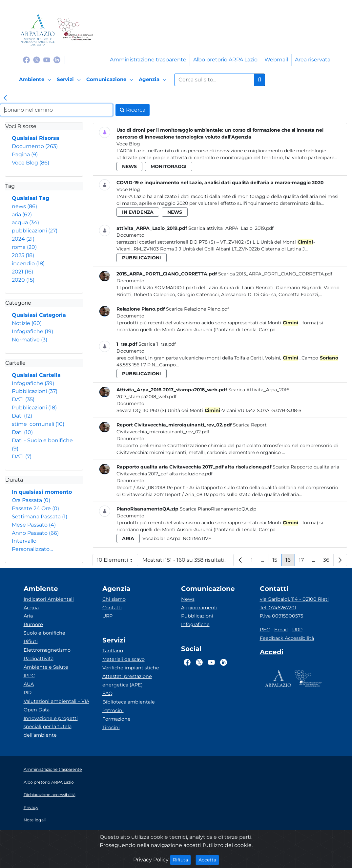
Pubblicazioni (35, 391)
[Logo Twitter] (37, 60)
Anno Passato (35, 533)
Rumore (33, 624)
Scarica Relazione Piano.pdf (197, 309)
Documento (35, 146)
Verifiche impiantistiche (131, 668)
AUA (29, 684)
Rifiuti (31, 641)
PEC (265, 630)
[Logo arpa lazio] (38, 30)
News (188, 599)
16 (290, 562)
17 (303, 562)
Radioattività (39, 659)
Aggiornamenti (199, 608)
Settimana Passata (40, 517)
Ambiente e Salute (46, 667)
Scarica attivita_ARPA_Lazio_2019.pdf (231, 228)
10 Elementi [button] (117, 562)
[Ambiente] (36, 80)
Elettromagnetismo (47, 650)
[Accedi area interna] (272, 653)
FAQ (107, 693)
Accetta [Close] (209, 859)
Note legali (35, 820)
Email (281, 630)
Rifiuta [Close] (182, 859)
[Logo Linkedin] (57, 60)
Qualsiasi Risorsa (36, 138)
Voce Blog (31, 163)
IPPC (29, 676)
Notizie (27, 323)
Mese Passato (34, 525)
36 (328, 562)
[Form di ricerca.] (214, 80)
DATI (23, 399)
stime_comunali (38, 424)
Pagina (25, 154)
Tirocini (111, 727)
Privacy (31, 807)
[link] (5, 98)
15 (277, 562)
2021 (22, 272)
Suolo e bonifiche (44, 633)
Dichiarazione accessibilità (50, 795)
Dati (22, 416)
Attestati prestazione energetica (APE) (127, 681)
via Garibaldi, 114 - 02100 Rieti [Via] (294, 599)
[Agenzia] (154, 80)
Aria (28, 616)
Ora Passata (31, 500)
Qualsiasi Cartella (36, 375)
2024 (23, 239)
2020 (23, 280)
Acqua (31, 608)
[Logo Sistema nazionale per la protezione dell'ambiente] (75, 30)
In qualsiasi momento (42, 492)
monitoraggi (169, 166)
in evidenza (138, 212)
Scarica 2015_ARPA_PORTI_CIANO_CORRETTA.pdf (275, 274)
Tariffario (113, 651)
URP (107, 616)
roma (24, 247)
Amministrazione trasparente (148, 60)
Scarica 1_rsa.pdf (157, 344)
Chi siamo (114, 599)
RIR (28, 693)
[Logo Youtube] (47, 60)
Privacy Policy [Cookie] (151, 860)
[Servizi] (70, 80)
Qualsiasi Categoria (39, 315)
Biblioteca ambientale (129, 702)
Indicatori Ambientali (49, 599)
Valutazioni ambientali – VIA (56, 701)
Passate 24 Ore (35, 508)
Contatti (112, 608)
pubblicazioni (35, 231)
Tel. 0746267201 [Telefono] (278, 608)
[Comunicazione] (111, 80)
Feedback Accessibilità (287, 638)
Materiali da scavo (124, 659)
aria (22, 215)
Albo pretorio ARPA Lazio (225, 60)
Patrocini (113, 710)
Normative (30, 340)
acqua (25, 222)
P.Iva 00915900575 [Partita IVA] (281, 616)
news (24, 206)
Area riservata (313, 60)
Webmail (276, 60)
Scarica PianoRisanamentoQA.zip (218, 509)
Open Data (37, 710)
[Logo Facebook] (26, 60)
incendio (28, 263)
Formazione (116, 719)
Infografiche (32, 331)
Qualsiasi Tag (31, 198)
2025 (23, 255)
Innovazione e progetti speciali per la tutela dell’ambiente (51, 727)
